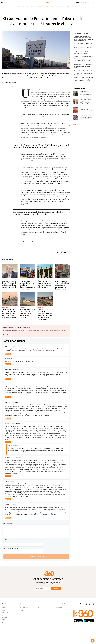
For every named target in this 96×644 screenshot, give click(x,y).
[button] (93, 641)
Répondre (8, 363)
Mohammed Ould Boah (11, 92)
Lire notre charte (8, 344)
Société (32, 16)
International (39, 16)
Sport (57, 16)
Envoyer (56, 598)
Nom (5, 551)
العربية (92, 2)
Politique (19, 16)
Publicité (22, 618)
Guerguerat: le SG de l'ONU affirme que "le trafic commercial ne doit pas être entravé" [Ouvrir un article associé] (41, 156)
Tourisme (75, 16)
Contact (39, 618)
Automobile (5, 627)
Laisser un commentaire (36, 566)
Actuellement (5, 16)
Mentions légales (59, 617)
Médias (52, 16)
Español (85, 2)
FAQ (38, 617)
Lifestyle (68, 16)
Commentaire (8, 533)
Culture (46, 16)
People (62, 16)
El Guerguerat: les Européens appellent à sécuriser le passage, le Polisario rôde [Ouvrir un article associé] (38, 222)
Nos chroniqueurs (6, 632)
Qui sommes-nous (24, 617)
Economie (26, 16)
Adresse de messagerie (11, 558)
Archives (22, 620)
